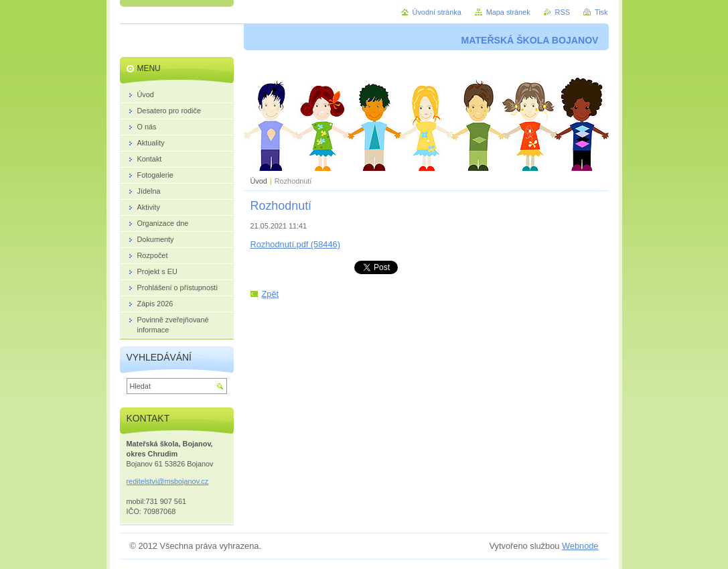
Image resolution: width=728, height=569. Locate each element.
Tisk (601, 12)
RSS (563, 12)
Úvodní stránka (437, 12)
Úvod (259, 181)
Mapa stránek (508, 12)
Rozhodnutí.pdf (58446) (295, 244)
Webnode (580, 546)
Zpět (271, 294)
